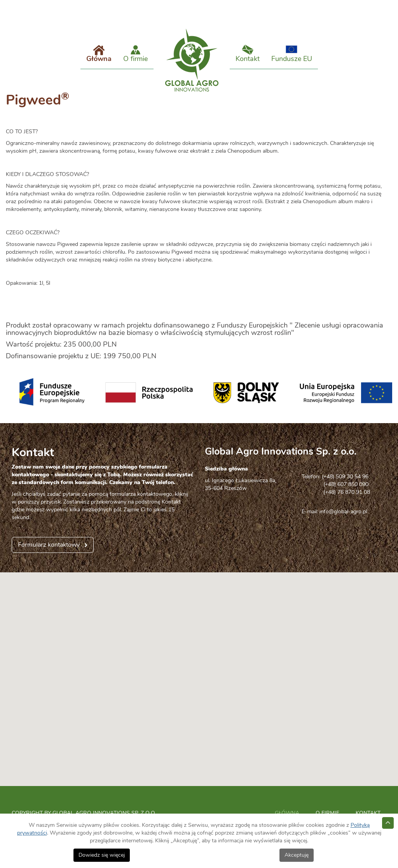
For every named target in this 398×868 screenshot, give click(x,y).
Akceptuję (297, 855)
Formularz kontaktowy (49, 553)
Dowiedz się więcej (102, 855)
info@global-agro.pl (343, 519)
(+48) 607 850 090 (335, 492)
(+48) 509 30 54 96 (345, 485)
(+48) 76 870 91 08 (336, 500)
